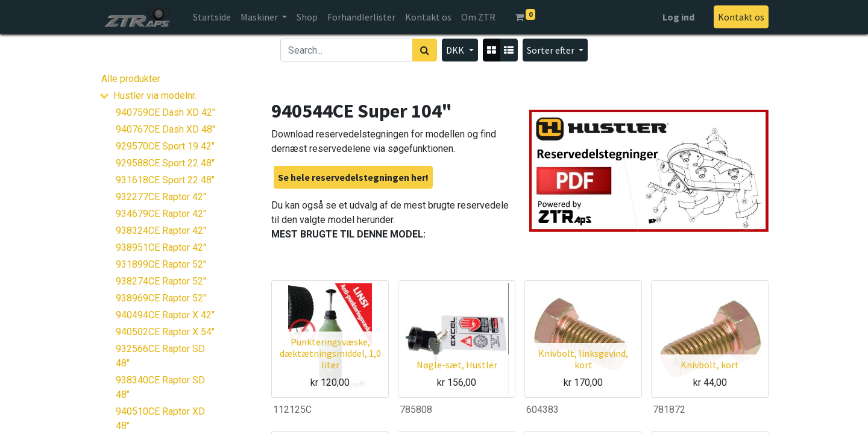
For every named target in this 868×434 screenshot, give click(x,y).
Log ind (678, 17)
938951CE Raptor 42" (161, 247)
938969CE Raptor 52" (161, 298)
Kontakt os (741, 17)
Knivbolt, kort (710, 365)
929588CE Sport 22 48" (165, 163)
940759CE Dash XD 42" (165, 112)
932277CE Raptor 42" (161, 197)
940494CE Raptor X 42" (165, 315)
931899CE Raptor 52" (161, 264)
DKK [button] (456, 50)
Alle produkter (131, 79)
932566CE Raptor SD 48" (160, 356)
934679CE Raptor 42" (161, 214)
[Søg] (425, 50)
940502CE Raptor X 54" (165, 332)
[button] (555, 50)
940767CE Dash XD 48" (165, 129)
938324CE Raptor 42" (161, 231)
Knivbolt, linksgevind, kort (583, 359)
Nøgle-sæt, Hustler (457, 365)
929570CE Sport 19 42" (165, 146)
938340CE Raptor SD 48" (160, 387)
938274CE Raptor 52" (161, 281)
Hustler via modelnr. (155, 96)
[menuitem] (212, 17)
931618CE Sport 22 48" (165, 180)
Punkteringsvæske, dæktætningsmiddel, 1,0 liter (330, 353)
